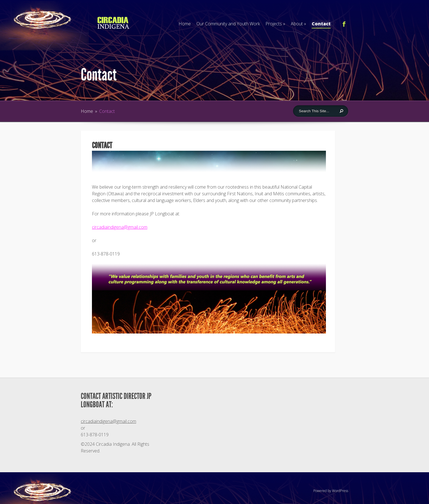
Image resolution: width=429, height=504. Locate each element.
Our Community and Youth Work (228, 24)
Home (185, 24)
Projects (275, 24)
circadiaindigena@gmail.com (120, 227)
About (298, 24)
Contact (321, 25)
